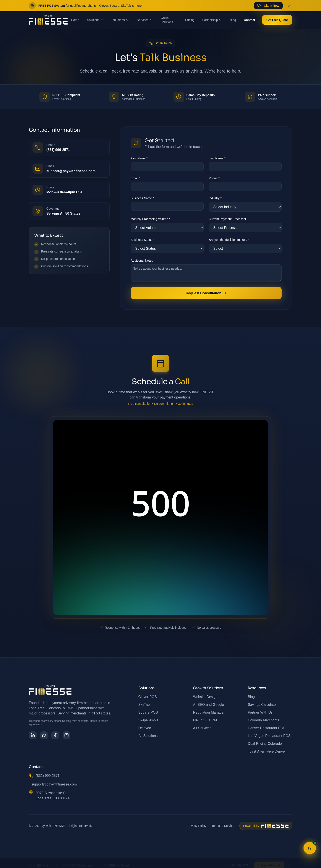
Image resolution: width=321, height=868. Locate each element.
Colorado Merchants (263, 720)
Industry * (215, 198)
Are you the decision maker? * (229, 240)
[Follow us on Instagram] (66, 735)
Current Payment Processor (228, 219)
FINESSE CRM (205, 720)
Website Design (205, 697)
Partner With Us (260, 712)
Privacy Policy (197, 826)
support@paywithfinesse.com (54, 784)
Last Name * (217, 158)
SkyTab (144, 704)
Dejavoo (145, 728)
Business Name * (142, 198)
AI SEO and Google (208, 704)
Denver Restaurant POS (267, 728)
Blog (233, 20)
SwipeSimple (148, 720)
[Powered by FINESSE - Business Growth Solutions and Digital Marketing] (266, 826)
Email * (135, 178)
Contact (250, 20)
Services (145, 20)
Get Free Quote (277, 20)
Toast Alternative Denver (267, 751)
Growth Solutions (169, 20)
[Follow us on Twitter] (44, 735)
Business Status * (143, 240)
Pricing (190, 20)
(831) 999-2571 (48, 776)
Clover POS (148, 697)
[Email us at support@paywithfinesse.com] (69, 169)
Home (75, 20)
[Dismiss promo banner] (289, 6)
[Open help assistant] (310, 848)
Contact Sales (269, 862)
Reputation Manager (209, 712)
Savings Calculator (262, 704)
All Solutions (148, 736)
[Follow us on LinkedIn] (33, 735)
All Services (202, 728)
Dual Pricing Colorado (265, 743)
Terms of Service (223, 826)
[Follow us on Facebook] (55, 735)
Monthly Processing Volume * (150, 219)
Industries (120, 20)
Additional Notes (142, 260)
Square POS (148, 712)
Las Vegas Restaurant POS (269, 736)
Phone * (214, 178)
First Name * (139, 158)
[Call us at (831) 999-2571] (69, 147)
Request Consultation (206, 293)
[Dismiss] (290, 862)
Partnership (212, 20)
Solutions (96, 20)
